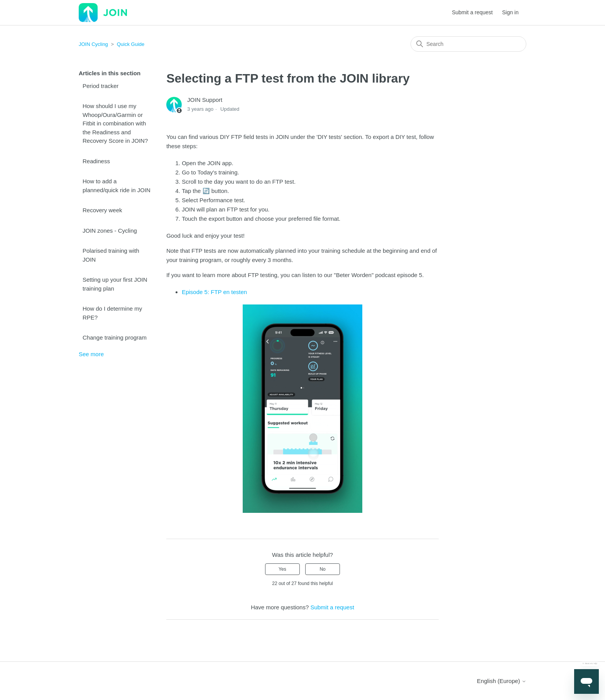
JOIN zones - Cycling (110, 231)
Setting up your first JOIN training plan (115, 284)
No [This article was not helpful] (322, 569)
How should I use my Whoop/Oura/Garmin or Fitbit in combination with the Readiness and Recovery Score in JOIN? (115, 123)
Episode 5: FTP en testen (214, 292)
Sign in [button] (510, 12)
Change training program (115, 337)
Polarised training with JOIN (111, 255)
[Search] (468, 44)
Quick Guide (131, 44)
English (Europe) (502, 681)
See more (91, 354)
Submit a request (472, 12)
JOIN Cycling (93, 44)
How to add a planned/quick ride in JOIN (117, 186)
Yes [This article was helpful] (282, 569)
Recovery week (102, 210)
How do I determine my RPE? (112, 313)
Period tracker (101, 86)
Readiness (96, 161)
